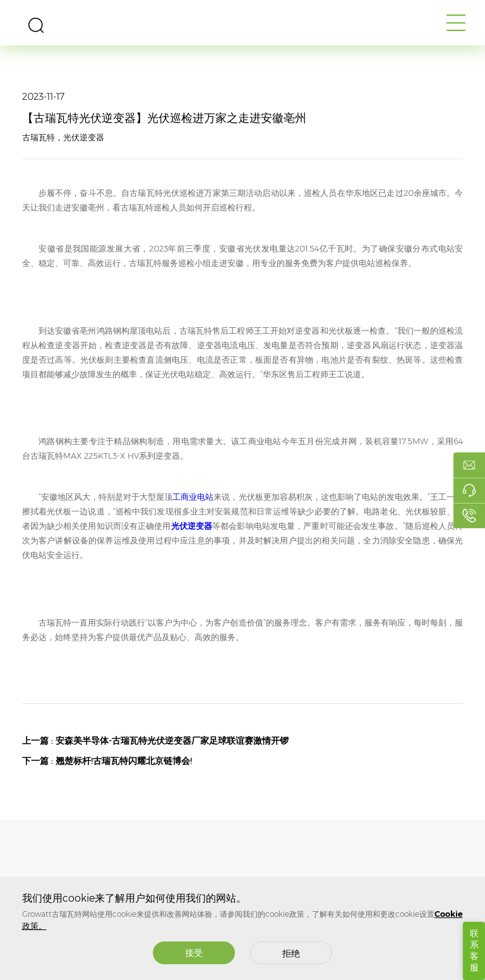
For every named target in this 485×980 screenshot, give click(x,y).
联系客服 (474, 950)
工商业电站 (193, 497)
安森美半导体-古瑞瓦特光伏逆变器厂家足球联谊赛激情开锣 (172, 741)
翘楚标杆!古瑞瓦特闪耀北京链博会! (124, 761)
